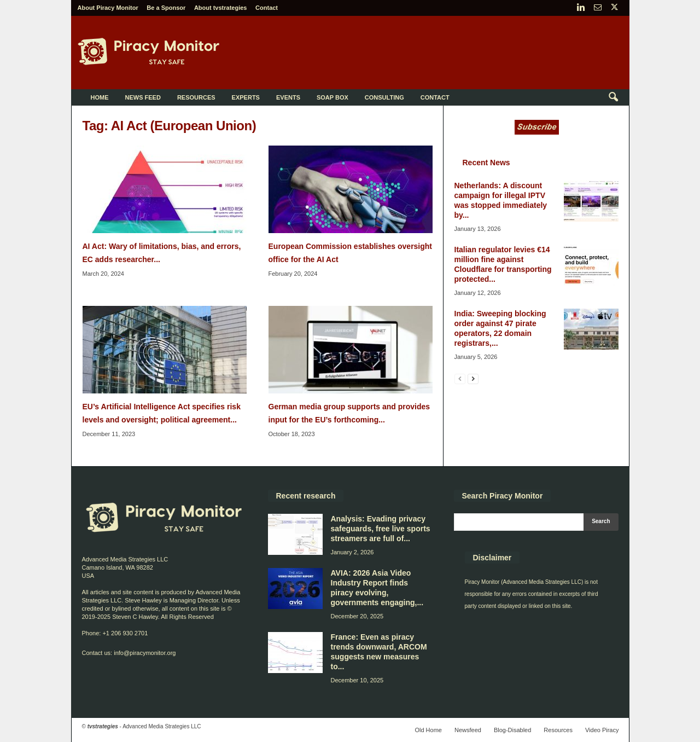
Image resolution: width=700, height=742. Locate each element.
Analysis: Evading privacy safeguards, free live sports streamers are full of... (381, 529)
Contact (267, 8)
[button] (613, 97)
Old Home (428, 730)
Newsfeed (468, 730)
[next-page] (473, 378)
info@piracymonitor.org (145, 653)
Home (100, 97)
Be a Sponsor (166, 8)
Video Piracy (602, 730)
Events (288, 97)
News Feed (143, 97)
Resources (196, 97)
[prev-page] (460, 378)
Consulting (384, 97)
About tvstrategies (221, 8)
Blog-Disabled (512, 730)
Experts (246, 97)
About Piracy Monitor (108, 8)
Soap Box (332, 97)
